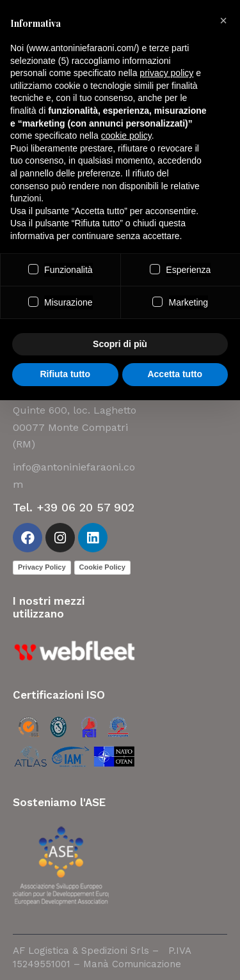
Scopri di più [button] (120, 344)
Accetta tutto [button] (175, 374)
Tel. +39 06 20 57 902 (74, 507)
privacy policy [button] (166, 73)
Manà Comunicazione (132, 964)
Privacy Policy (42, 567)
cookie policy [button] (126, 136)
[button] (223, 20)
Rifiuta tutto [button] (65, 374)
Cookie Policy (102, 567)
